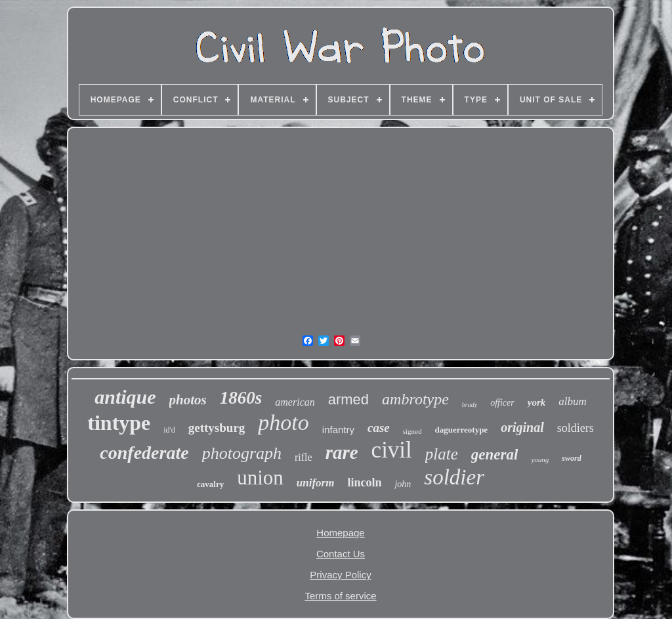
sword (571, 458)
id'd (169, 430)
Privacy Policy (340, 575)
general (495, 455)
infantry (338, 430)
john (403, 484)
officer (502, 403)
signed (412, 431)
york (537, 402)
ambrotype (415, 399)
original (522, 427)
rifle (304, 457)
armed (348, 399)
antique (125, 397)
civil (392, 450)
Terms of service (340, 596)
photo (283, 422)
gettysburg (217, 428)
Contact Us (341, 554)
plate (442, 454)
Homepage (340, 533)
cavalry (210, 484)
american (295, 402)
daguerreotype (462, 430)
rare (342, 452)
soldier (454, 477)
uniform (316, 483)
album (573, 401)
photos (188, 400)
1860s (241, 398)
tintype (119, 423)
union (260, 478)
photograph (242, 453)
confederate (144, 453)
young (540, 459)
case (379, 428)
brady (470, 405)
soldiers (576, 428)
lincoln (364, 482)
